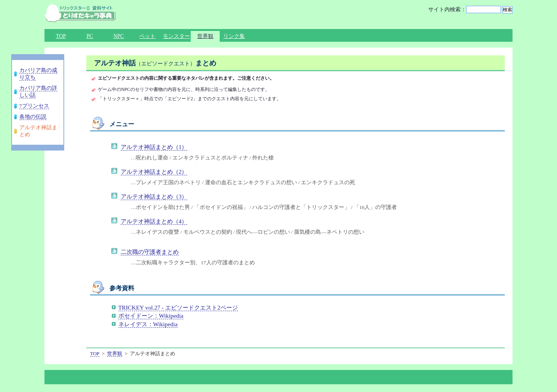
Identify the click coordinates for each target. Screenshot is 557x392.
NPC (119, 36)
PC (90, 36)
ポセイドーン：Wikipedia (151, 316)
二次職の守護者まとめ (150, 252)
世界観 (205, 36)
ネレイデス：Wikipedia (148, 324)
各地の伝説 (33, 117)
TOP (61, 36)
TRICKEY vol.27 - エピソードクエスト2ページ (178, 307)
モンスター (176, 36)
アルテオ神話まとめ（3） (154, 196)
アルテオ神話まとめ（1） (154, 147)
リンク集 (234, 36)
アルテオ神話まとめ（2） (154, 172)
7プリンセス (34, 106)
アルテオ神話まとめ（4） (154, 221)
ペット (147, 36)
